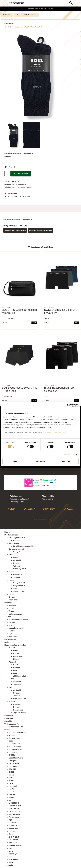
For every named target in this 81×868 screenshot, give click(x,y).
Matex (11, 797)
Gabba (12, 780)
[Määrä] (7, 174)
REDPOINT (13, 828)
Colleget (17, 552)
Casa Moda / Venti (16, 758)
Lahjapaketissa (7, 396)
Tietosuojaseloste (17, 502)
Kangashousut (19, 586)
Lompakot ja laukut (16, 628)
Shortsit (16, 588)
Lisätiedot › (9, 156)
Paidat (11, 572)
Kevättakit (17, 560)
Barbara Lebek (15, 738)
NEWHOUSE (14, 809)
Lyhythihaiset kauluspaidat (24, 546)
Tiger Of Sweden (15, 845)
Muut (15, 673)
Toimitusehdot (16, 496)
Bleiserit (12, 597)
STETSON (13, 843)
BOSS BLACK (14, 744)
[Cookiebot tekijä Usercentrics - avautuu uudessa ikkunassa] (69, 405)
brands (7, 730)
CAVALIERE (14, 763)
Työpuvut (12, 611)
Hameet (16, 653)
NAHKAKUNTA (15, 806)
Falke (11, 778)
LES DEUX (13, 792)
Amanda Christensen (17, 733)
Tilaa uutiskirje (48, 496)
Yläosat (12, 701)
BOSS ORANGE (15, 749)
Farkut (11, 594)
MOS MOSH (14, 803)
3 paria (46, 318)
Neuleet (16, 540)
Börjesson (13, 752)
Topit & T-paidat (19, 713)
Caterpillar (13, 761)
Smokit (12, 608)
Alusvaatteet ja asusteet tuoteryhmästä (40, 230)
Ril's (11, 857)
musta (46, 396)
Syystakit (17, 563)
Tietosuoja (9, 865)
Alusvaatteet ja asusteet (26, 15)
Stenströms (13, 840)
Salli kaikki (66, 461)
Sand (11, 834)
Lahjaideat (29, 509)
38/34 (11, 862)
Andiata (12, 735)
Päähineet (13, 636)
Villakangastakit (20, 569)
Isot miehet (13, 600)
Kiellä (15, 461)
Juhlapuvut (13, 605)
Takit (11, 555)
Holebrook (13, 786)
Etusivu (7, 532)
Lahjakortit (49, 509)
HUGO (12, 789)
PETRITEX (13, 823)
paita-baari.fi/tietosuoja (57, 433)
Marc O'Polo (14, 859)
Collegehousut (19, 583)
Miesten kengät (10, 639)
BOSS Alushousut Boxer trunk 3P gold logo (19, 389)
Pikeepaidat (18, 574)
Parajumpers (14, 817)
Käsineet (17, 668)
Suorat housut (19, 591)
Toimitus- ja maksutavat (20, 499)
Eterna (12, 775)
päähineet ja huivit (20, 676)
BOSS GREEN (15, 747)
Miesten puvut (10, 603)
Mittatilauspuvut (15, 614)
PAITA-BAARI (14, 814)
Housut (12, 580)
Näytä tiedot (69, 455)
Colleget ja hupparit (17, 549)
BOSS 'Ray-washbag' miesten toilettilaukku (19, 311)
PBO (11, 820)
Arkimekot (17, 682)
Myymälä (68, 509)
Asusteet (7, 15)
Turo (11, 848)
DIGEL (12, 772)
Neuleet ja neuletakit (17, 538)
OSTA (34, 323)
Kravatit (12, 625)
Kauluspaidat (14, 543)
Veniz (11, 851)
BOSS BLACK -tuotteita (19, 230)
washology (13, 854)
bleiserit (16, 557)
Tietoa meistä (48, 499)
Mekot (11, 679)
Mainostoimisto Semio (40, 520)
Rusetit (12, 631)
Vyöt (11, 634)
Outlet (12, 509)
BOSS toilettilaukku (8, 318)
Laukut (16, 670)
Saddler (12, 831)
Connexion (13, 766)
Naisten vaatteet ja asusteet (15, 645)
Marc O (12, 795)
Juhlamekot (18, 685)
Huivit (16, 665)
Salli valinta (41, 461)
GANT (11, 783)
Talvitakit (17, 566)
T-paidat (17, 577)
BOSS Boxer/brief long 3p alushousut (59, 389)
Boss (11, 741)
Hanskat (12, 622)
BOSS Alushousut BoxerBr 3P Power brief (62, 311)
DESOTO (13, 769)
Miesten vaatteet (11, 535)
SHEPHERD (14, 837)
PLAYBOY (13, 826)
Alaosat (12, 648)
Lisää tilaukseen (21, 174)
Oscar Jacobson (15, 811)
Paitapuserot (18, 710)
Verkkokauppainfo (12, 724)
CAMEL (12, 755)
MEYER (12, 800)
